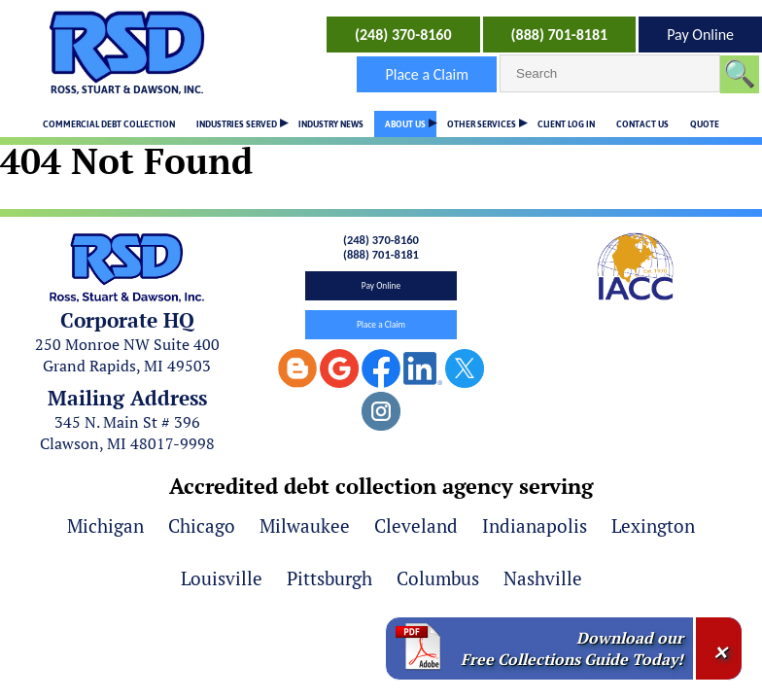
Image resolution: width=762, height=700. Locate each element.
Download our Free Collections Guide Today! (572, 648)
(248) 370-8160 (403, 35)
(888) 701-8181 (560, 35)
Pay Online (700, 35)
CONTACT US (642, 124)
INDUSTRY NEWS (331, 124)
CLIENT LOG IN (566, 124)
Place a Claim (427, 74)
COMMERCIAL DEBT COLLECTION (109, 124)
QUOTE (705, 124)
